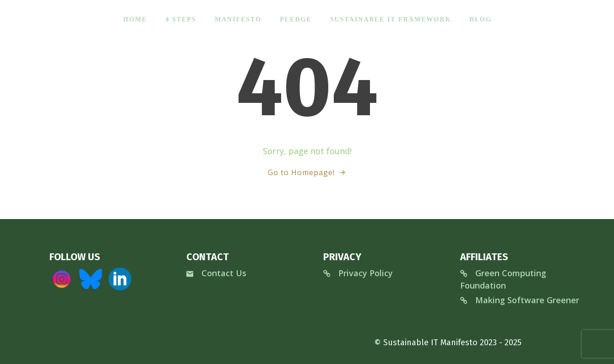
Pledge (295, 19)
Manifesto (238, 19)
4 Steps (180, 19)
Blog (480, 19)
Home (135, 19)
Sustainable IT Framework (390, 19)
